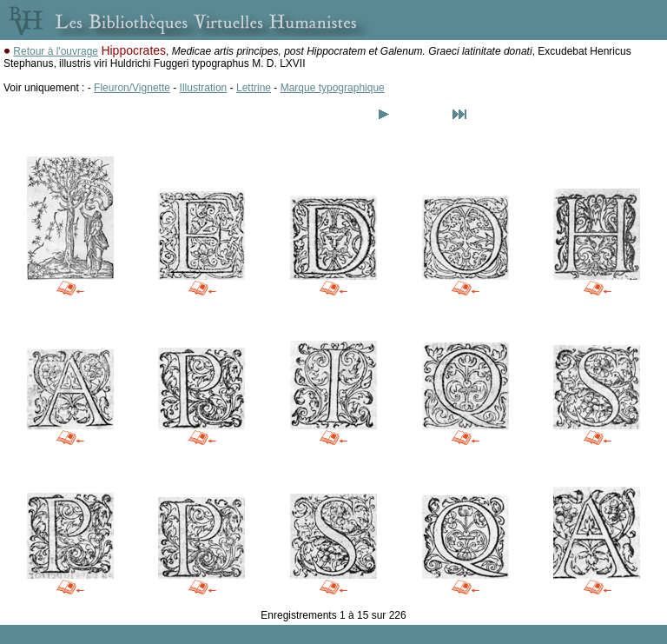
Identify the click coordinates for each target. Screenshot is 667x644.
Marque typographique (333, 88)
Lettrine (254, 88)
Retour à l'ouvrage (56, 51)
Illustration (204, 88)
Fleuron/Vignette (132, 88)
